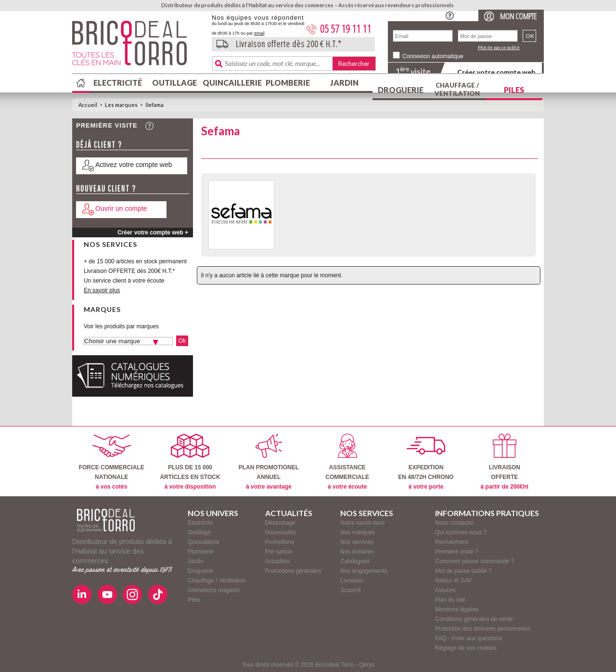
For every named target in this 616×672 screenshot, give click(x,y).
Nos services (357, 542)
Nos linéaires (357, 552)
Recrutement (452, 542)
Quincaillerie (231, 83)
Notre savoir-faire (362, 523)
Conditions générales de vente (474, 619)
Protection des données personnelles (482, 629)
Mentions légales (457, 609)
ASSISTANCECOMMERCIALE (347, 462)
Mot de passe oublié (499, 47)
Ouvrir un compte (121, 208)
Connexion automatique (433, 56)
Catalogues (355, 561)
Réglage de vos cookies (466, 648)
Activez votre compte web (134, 165)
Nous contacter (455, 523)
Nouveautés (281, 532)
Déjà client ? (99, 145)
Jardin (344, 83)
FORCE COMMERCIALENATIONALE (112, 462)
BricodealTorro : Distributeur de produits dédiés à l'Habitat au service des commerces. (138, 46)
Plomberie (288, 83)
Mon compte (518, 16)
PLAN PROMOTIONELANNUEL (269, 462)
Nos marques (357, 532)
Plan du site (450, 600)
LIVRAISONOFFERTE (505, 462)
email (259, 33)
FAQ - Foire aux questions (468, 638)
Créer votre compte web (496, 72)
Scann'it (350, 590)
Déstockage (280, 523)
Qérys (367, 665)
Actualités (278, 561)
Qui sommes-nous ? (461, 532)
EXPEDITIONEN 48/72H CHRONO (426, 462)
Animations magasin (214, 590)
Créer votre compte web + (153, 233)
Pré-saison (279, 552)
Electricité (118, 83)
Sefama (154, 105)
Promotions (280, 542)
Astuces (445, 590)
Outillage (174, 83)
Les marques (121, 105)
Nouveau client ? (106, 188)
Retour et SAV (453, 581)
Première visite (107, 125)
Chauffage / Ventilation (457, 89)
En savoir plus (102, 290)
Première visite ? (456, 552)
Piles (514, 90)
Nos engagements (364, 571)
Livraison (352, 581)
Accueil (88, 105)
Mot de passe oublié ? (463, 571)
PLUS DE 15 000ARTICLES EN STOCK (190, 462)
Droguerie (401, 90)
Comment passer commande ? (475, 561)
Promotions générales (293, 571)
